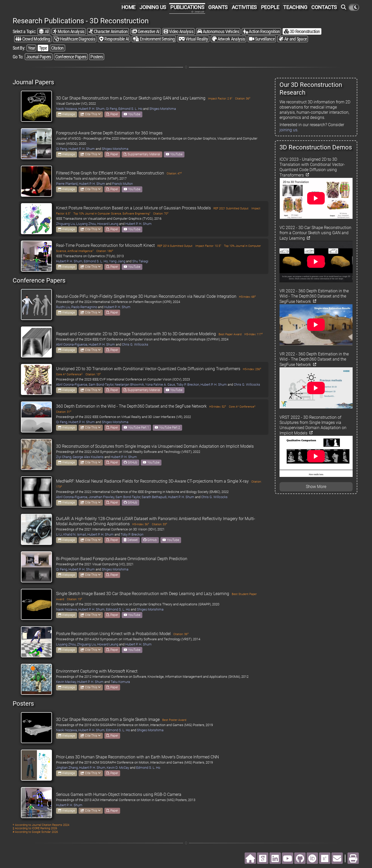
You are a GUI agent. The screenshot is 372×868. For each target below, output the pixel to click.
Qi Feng (111, 109)
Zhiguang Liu (65, 224)
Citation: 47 (174, 174)
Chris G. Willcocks (135, 344)
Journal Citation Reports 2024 (51, 825)
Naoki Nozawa (67, 109)
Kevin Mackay (66, 682)
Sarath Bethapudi (154, 497)
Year (31, 48)
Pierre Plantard (67, 184)
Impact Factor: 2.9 (220, 99)
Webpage (67, 114)
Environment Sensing (154, 39)
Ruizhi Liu (63, 307)
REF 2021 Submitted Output (231, 208)
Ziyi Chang (64, 457)
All (44, 31)
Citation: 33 (160, 524)
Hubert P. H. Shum (91, 109)
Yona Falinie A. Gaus (160, 384)
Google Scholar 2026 (45, 832)
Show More (316, 487)
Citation (57, 48)
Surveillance (262, 39)
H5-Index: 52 (218, 407)
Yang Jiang (117, 261)
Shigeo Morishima (163, 109)
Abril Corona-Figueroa (72, 344)
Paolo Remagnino (84, 307)
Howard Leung (108, 224)
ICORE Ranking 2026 (44, 828)
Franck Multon (122, 184)
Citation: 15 (75, 599)
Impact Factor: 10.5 (208, 246)
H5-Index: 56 (141, 524)
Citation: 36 (243, 99)
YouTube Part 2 (167, 428)
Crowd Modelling (33, 39)
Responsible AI (114, 39)
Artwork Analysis (228, 39)
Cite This (91, 114)
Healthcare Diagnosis (75, 39)
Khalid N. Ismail (75, 534)
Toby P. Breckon (188, 384)
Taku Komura (120, 682)
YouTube (132, 114)
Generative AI (146, 31)
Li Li (59, 534)
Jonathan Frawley (101, 497)
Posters (97, 57)
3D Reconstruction (302, 31)
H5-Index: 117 (254, 334)
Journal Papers (39, 57)
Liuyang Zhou (86, 224)
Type (43, 48)
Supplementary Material (142, 154)
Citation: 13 (93, 374)
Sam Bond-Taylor (101, 384)
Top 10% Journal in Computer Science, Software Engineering (112, 214)
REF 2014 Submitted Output (175, 246)
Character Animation (108, 31)
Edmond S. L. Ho (130, 109)
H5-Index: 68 (247, 297)
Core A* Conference (69, 374)
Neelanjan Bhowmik (129, 384)
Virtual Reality (193, 39)
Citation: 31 (64, 412)
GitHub (130, 462)
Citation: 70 (161, 214)
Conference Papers (71, 57)
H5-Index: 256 (252, 369)
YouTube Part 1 (136, 428)
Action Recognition (262, 31)
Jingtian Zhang (67, 768)
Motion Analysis (69, 31)
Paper (112, 114)
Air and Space (293, 39)
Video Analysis (178, 31)
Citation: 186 (105, 251)
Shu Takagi (140, 261)
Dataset (131, 540)
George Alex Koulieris (88, 457)
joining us (288, 130)
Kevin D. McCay (118, 768)
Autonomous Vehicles (218, 31)
